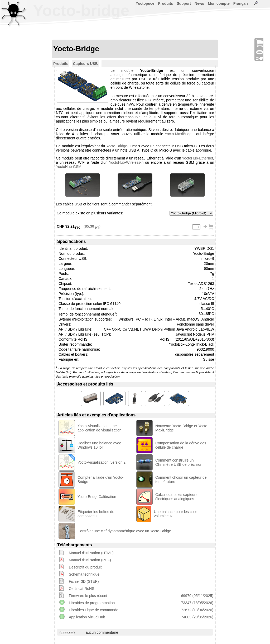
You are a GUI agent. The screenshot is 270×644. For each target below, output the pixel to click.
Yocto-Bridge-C (119, 146)
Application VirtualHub (87, 617)
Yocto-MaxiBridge (179, 134)
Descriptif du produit (85, 567)
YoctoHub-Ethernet (197, 158)
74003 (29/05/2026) (197, 617)
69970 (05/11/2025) (197, 596)
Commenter (67, 633)
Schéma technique (84, 574)
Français (241, 3)
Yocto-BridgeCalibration (97, 497)
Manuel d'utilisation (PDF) (90, 560)
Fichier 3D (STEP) (84, 581)
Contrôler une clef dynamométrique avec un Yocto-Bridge (124, 531)
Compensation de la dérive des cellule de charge (181, 445)
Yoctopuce (145, 3)
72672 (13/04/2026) (197, 610)
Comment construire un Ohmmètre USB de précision (179, 462)
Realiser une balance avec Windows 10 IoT (99, 445)
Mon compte (219, 3)
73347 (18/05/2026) (197, 603)
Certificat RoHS (81, 589)
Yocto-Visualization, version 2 (102, 462)
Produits (165, 3)
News (199, 3)
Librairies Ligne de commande (94, 610)
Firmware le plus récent (88, 596)
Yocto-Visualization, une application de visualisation (100, 428)
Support (184, 3)
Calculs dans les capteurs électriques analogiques (176, 497)
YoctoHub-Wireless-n (126, 162)
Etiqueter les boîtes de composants (96, 514)
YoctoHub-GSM (69, 167)
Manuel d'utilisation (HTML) (91, 553)
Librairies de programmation (92, 603)
